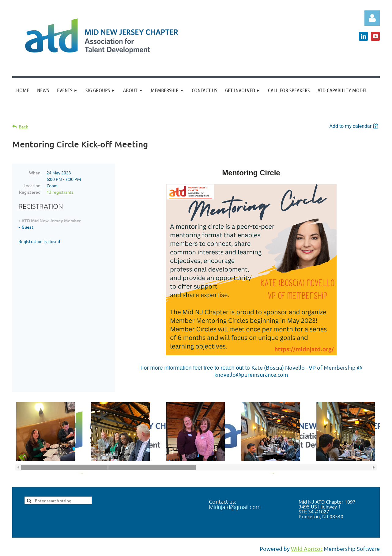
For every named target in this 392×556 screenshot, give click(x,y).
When (35, 173)
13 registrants (60, 192)
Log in (372, 18)
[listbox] (354, 126)
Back (23, 127)
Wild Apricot (307, 548)
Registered (30, 192)
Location (32, 185)
